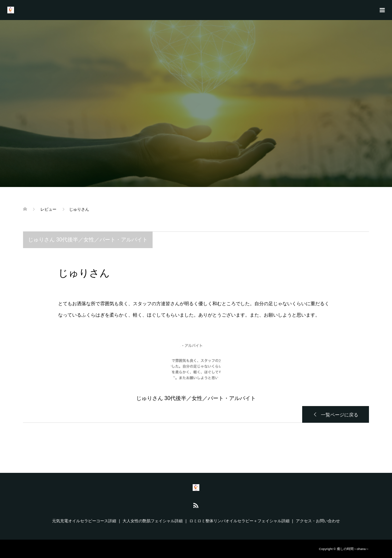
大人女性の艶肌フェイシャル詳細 (153, 521)
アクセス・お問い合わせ (318, 521)
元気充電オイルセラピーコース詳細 (84, 521)
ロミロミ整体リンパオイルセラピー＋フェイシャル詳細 (239, 521)
